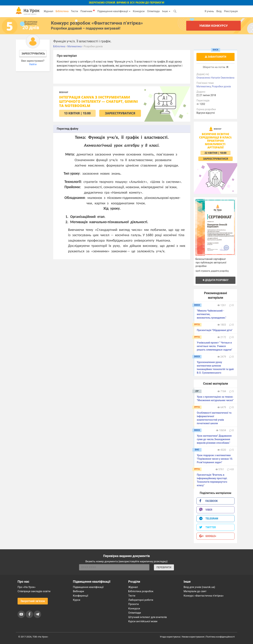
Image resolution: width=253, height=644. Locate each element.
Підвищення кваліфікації (114, 11)
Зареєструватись (33, 54)
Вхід (219, 11)
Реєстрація (231, 11)
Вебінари (78, 591)
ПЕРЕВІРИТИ (164, 567)
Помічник (88, 11)
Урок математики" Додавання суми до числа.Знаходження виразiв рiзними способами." (214, 439)
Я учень (209, 11)
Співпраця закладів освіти (34, 591)
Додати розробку (216, 280)
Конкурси (139, 11)
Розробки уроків (221, 86)
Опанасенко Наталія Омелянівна (215, 78)
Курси (77, 600)
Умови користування (193, 637)
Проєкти (134, 604)
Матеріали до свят (195, 591)
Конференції (81, 596)
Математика (204, 86)
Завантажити (216, 57)
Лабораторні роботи (141, 600)
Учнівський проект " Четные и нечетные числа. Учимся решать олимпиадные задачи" (214, 346)
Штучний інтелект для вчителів (147, 617)
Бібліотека (62, 11)
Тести (74, 11)
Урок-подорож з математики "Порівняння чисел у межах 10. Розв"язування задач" (215, 459)
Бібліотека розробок (141, 591)
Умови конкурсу (213, 26)
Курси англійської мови (143, 621)
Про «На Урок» (27, 587)
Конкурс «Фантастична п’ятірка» (204, 596)
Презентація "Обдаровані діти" (215, 330)
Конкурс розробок (97, 23)
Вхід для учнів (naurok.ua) (199, 587)
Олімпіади (135, 613)
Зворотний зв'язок (33, 601)
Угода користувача (170, 637)
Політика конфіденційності (220, 637)
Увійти (33, 64)
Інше (166, 11)
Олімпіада (153, 11)
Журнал (48, 11)
